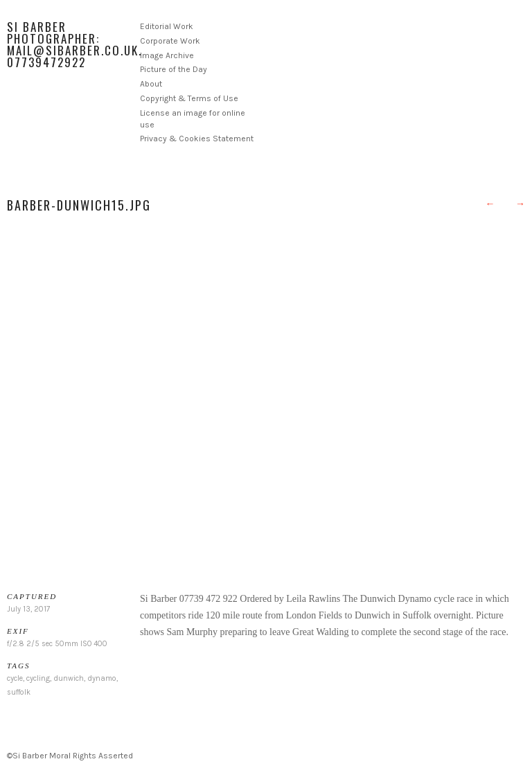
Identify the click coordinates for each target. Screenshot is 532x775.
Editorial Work (167, 26)
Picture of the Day (174, 69)
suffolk (19, 692)
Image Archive (167, 55)
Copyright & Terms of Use (189, 98)
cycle (15, 678)
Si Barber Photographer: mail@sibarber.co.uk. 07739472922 (74, 44)
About (151, 84)
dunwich (69, 678)
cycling (38, 678)
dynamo (102, 678)
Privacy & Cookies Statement (197, 139)
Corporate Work (170, 41)
